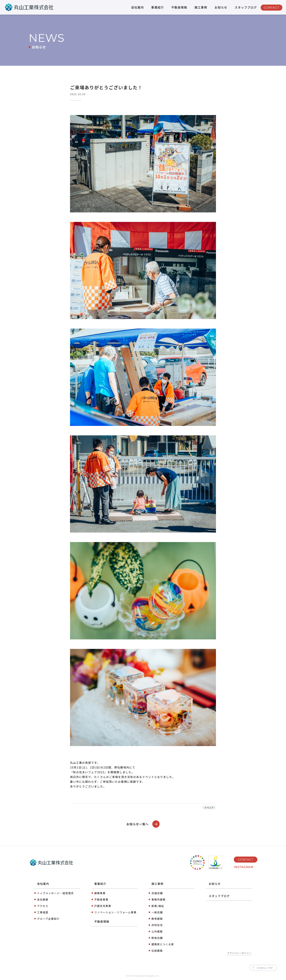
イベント (209, 808)
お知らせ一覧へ (143, 824)
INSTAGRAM (244, 867)
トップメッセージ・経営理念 (55, 893)
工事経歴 (43, 912)
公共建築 (157, 931)
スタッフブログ (246, 7)
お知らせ (221, 7)
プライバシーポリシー (239, 953)
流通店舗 (157, 893)
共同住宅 (157, 925)
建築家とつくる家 (163, 944)
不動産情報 (179, 7)
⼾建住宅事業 (103, 906)
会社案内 (138, 7)
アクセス (43, 906)
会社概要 (43, 899)
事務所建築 (159, 899)
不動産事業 (101, 899)
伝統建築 (157, 951)
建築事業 (100, 893)
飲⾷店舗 (157, 938)
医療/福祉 (158, 906)
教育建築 (157, 919)
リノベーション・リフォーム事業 (115, 912)
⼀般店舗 (157, 912)
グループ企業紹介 (48, 919)
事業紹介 (158, 7)
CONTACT (272, 8)
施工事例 (201, 7)
